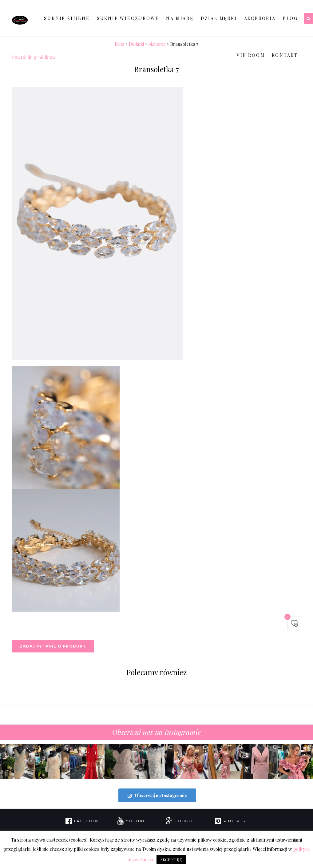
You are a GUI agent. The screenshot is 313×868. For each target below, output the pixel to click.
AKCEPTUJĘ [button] (171, 860)
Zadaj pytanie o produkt (53, 646)
